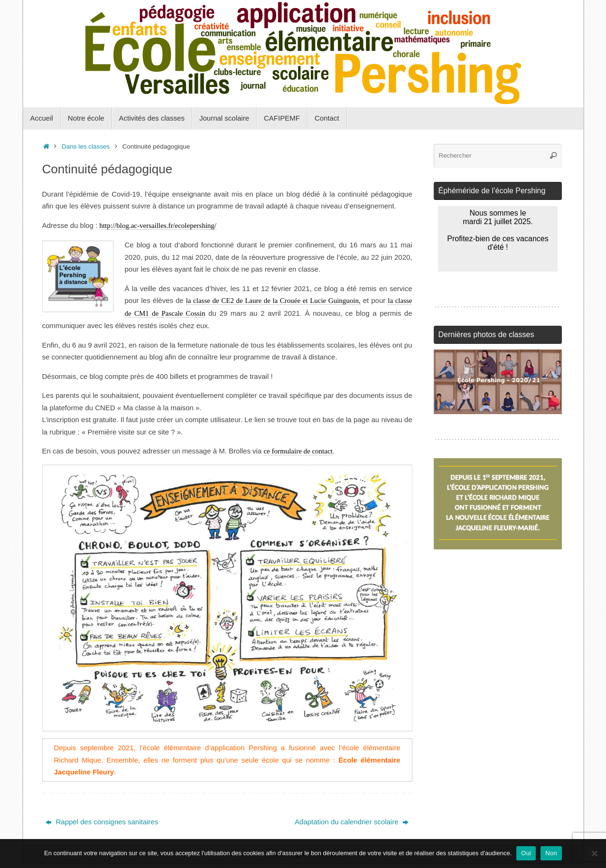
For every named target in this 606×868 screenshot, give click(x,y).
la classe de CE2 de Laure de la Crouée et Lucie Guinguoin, (273, 301)
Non (551, 853)
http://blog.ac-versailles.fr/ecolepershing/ (158, 226)
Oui (526, 853)
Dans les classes (86, 146)
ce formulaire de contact (298, 451)
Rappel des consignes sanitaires (102, 822)
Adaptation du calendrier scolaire (352, 822)
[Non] (594, 853)
